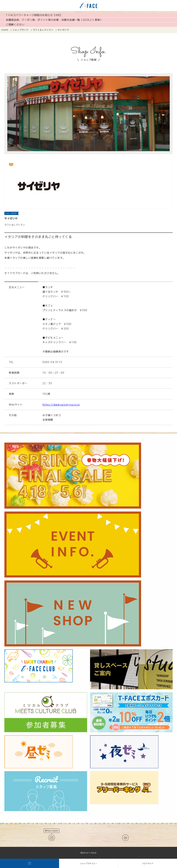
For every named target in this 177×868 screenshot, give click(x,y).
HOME (5, 30)
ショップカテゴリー (89, 863)
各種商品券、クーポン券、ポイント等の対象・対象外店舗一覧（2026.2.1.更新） (54, 20)
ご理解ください (15, 25)
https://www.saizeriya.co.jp (61, 405)
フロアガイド (148, 863)
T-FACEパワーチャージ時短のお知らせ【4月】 (34, 15)
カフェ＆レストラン (43, 30)
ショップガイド (21, 30)
